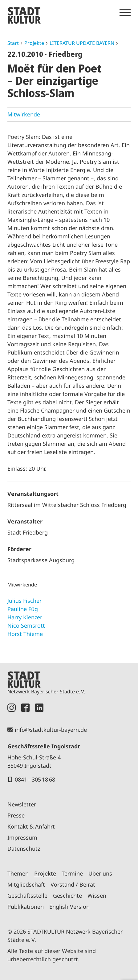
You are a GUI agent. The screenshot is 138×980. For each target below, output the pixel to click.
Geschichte (67, 896)
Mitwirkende (24, 114)
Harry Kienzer (25, 617)
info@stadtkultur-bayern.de (51, 730)
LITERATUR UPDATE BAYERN (82, 43)
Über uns (100, 873)
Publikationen (26, 907)
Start (13, 43)
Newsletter (22, 804)
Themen (18, 873)
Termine (72, 873)
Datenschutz (24, 849)
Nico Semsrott (26, 625)
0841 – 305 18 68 (35, 779)
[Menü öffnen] (125, 13)
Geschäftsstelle (27, 896)
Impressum (22, 837)
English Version (69, 907)
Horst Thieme (25, 634)
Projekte (34, 43)
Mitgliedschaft (26, 884)
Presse (16, 815)
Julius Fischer (24, 601)
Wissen (97, 896)
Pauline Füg (23, 609)
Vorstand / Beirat (73, 884)
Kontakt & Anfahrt (31, 826)
